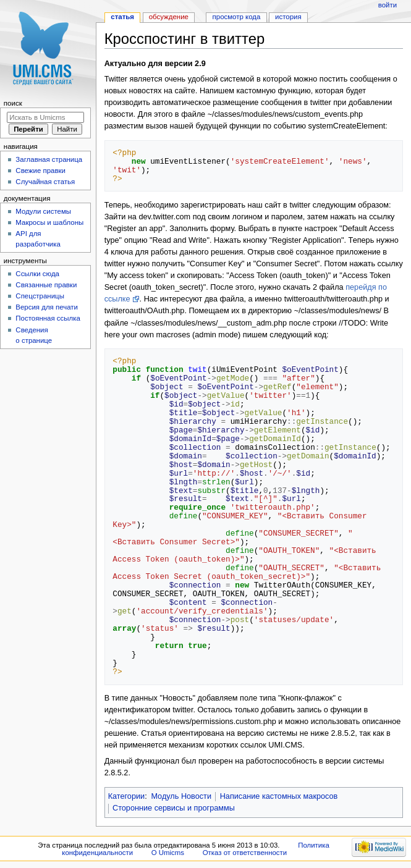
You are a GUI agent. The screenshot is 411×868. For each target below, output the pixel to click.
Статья (122, 17)
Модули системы (43, 211)
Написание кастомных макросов (279, 796)
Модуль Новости (181, 796)
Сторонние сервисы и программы (174, 808)
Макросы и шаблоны (49, 222)
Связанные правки (46, 285)
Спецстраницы (40, 296)
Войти (388, 5)
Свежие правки (40, 171)
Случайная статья (45, 182)
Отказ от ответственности (245, 853)
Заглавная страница (49, 159)
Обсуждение (169, 17)
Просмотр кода (237, 17)
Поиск (13, 103)
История (288, 17)
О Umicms (168, 853)
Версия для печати (47, 307)
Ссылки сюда (37, 274)
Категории (127, 796)
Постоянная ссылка (48, 318)
